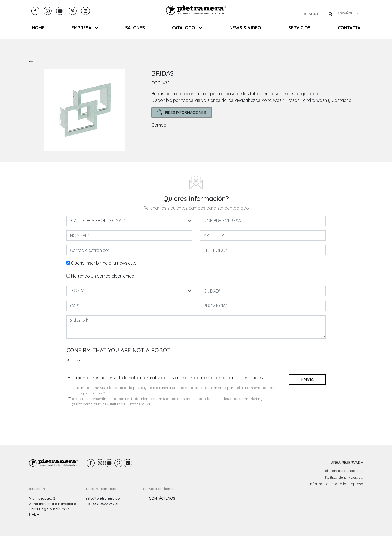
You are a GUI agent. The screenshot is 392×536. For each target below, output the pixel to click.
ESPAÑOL (348, 13)
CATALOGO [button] (187, 28)
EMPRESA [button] (85, 28)
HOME (38, 28)
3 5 (76, 361)
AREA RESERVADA (347, 463)
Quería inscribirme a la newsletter (105, 263)
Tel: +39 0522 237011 (103, 504)
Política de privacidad (344, 477)
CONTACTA (349, 28)
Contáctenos (162, 498)
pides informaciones (182, 113)
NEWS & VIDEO (245, 28)
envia (307, 379)
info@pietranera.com (104, 498)
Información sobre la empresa (336, 484)
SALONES (135, 28)
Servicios (299, 28)
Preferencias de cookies (342, 471)
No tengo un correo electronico (103, 276)
